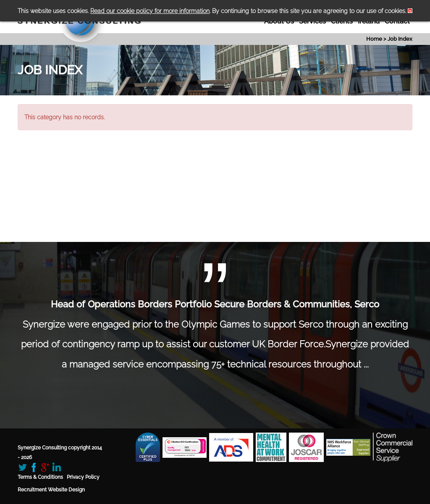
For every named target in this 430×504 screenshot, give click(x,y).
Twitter (22, 467)
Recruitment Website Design (51, 490)
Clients (342, 21)
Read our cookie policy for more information (150, 11)
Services (312, 21)
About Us (279, 21)
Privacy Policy (83, 477)
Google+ (45, 467)
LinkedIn (56, 467)
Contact (397, 21)
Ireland (369, 21)
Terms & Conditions (40, 477)
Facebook (34, 467)
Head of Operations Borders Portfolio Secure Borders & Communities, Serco (215, 304)
